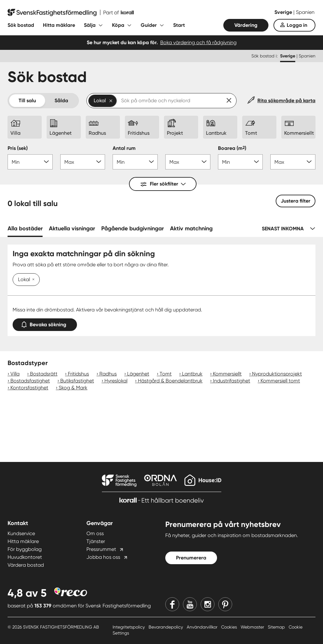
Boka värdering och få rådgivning (198, 42)
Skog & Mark (73, 388)
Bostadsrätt (44, 374)
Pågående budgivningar (132, 228)
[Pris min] (30, 162)
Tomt (166, 374)
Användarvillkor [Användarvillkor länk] (203, 627)
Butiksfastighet (77, 381)
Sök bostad (21, 25)
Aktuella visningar (72, 228)
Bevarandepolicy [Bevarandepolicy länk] (166, 627)
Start (179, 25)
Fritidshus (78, 374)
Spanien (305, 12)
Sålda (61, 100)
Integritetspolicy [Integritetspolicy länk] (129, 627)
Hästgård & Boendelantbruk (170, 381)
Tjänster (96, 541)
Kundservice (21, 533)
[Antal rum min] (135, 162)
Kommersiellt (227, 374)
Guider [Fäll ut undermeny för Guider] (149, 25)
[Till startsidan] (71, 13)
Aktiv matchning (191, 228)
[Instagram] (208, 604)
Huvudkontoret (25, 557)
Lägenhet (138, 374)
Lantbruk (192, 374)
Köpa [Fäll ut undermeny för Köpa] (118, 25)
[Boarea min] (241, 162)
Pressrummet (101, 549)
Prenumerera (191, 558)
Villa (15, 374)
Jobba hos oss (103, 557)
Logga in (297, 25)
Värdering (246, 25)
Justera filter (296, 201)
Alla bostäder (25, 228)
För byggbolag (25, 549)
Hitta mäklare (59, 25)
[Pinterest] (225, 604)
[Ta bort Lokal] (32, 280)
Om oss (95, 533)
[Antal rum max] (188, 162)
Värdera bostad (26, 565)
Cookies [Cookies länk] (230, 627)
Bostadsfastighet (30, 381)
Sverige (284, 12)
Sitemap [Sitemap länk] (277, 627)
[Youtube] (190, 604)
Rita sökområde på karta (286, 100)
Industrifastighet (232, 381)
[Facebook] (172, 604)
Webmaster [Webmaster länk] (253, 627)
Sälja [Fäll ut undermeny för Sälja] (90, 25)
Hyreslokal (116, 381)
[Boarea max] (293, 162)
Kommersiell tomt (280, 381)
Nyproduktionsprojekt (277, 374)
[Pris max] (83, 162)
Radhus (108, 374)
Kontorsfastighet (29, 388)
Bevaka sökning (45, 323)
